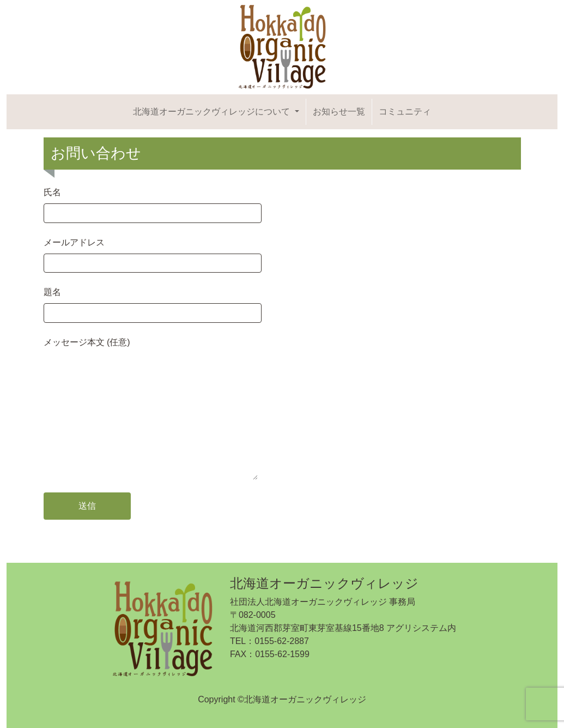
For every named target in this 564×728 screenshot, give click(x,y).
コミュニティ (405, 112)
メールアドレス (153, 253)
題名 (153, 302)
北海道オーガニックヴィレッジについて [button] (213, 112)
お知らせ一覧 (339, 112)
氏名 (153, 203)
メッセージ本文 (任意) (151, 410)
